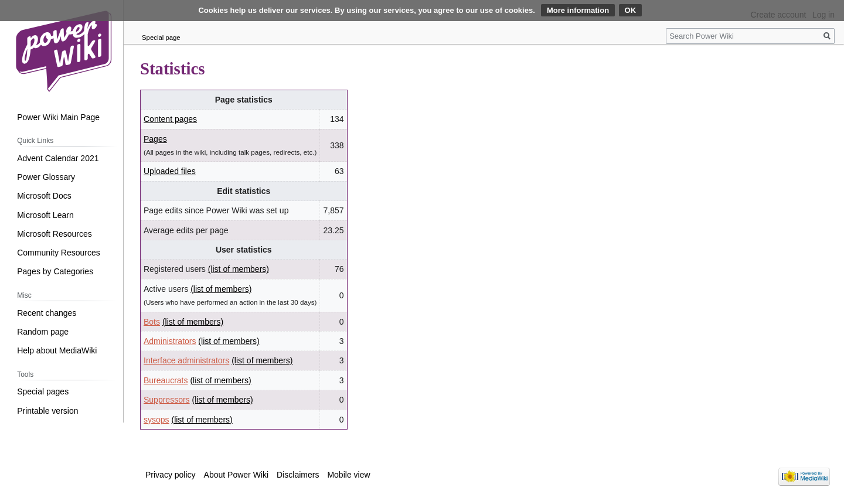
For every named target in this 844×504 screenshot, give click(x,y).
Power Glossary (46, 177)
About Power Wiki (236, 475)
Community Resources (59, 253)
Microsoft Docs (44, 196)
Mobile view (348, 475)
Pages (155, 139)
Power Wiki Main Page (58, 117)
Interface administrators (186, 360)
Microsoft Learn (45, 215)
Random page (43, 332)
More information (578, 10)
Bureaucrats (166, 380)
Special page (161, 38)
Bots (152, 322)
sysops (156, 420)
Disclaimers (298, 475)
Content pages (170, 119)
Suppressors (167, 400)
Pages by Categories (55, 271)
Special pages (43, 391)
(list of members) (239, 269)
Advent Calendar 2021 (58, 158)
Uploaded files (170, 171)
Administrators (170, 341)
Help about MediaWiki (57, 350)
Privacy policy (171, 475)
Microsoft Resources (55, 234)
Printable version (47, 411)
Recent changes (47, 313)
